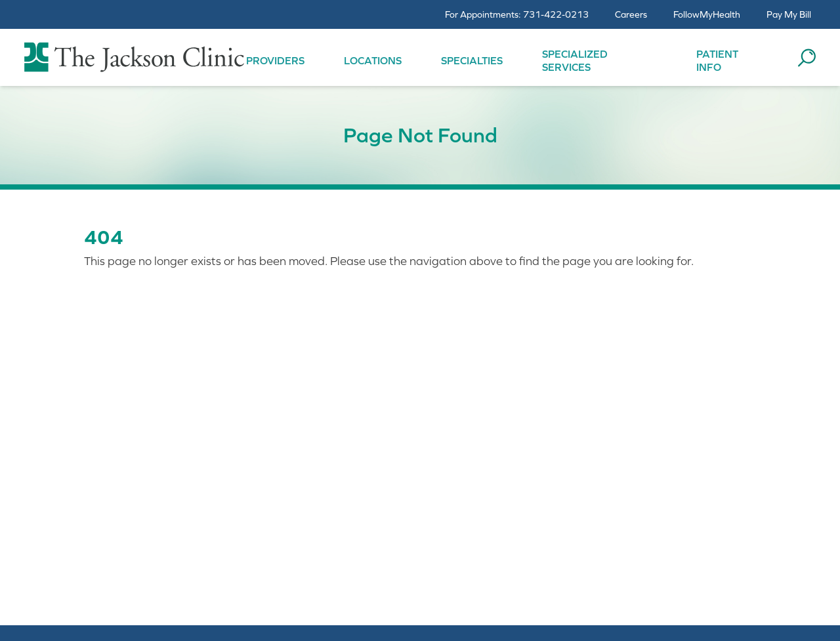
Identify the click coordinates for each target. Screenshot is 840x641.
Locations (373, 60)
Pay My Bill (789, 14)
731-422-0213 (556, 14)
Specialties (472, 60)
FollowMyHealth (707, 14)
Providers (275, 60)
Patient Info (717, 60)
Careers (631, 14)
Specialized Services (575, 60)
